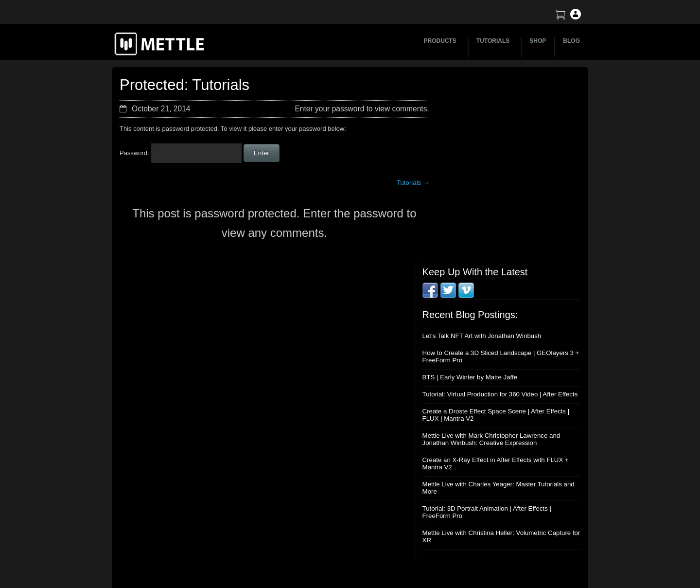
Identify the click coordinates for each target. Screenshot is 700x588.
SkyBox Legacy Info (508, 542)
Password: (181, 153)
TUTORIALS (494, 41)
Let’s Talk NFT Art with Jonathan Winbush (495, 155)
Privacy (491, 525)
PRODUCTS (442, 41)
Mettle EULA (498, 508)
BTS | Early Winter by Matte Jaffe (483, 196)
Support (491, 473)
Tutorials (402, 183)
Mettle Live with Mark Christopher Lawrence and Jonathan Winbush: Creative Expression (504, 266)
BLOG (571, 41)
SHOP (538, 41)
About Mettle (498, 456)
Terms (489, 490)
